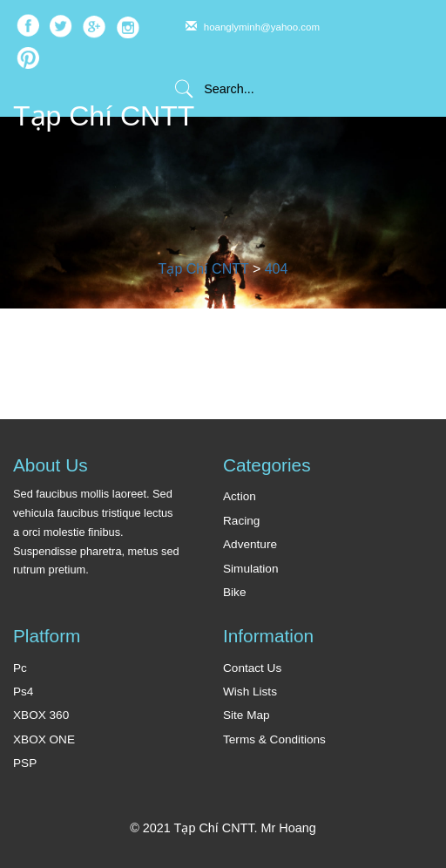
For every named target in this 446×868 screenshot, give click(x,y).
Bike (234, 592)
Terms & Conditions (274, 739)
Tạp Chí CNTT (104, 116)
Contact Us (252, 668)
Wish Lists (250, 692)
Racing (241, 521)
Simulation (250, 569)
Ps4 (23, 692)
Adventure (250, 544)
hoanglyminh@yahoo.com (253, 27)
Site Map (247, 715)
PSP (25, 763)
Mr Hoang (289, 828)
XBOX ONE (44, 739)
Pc (20, 668)
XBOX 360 (41, 715)
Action (240, 496)
